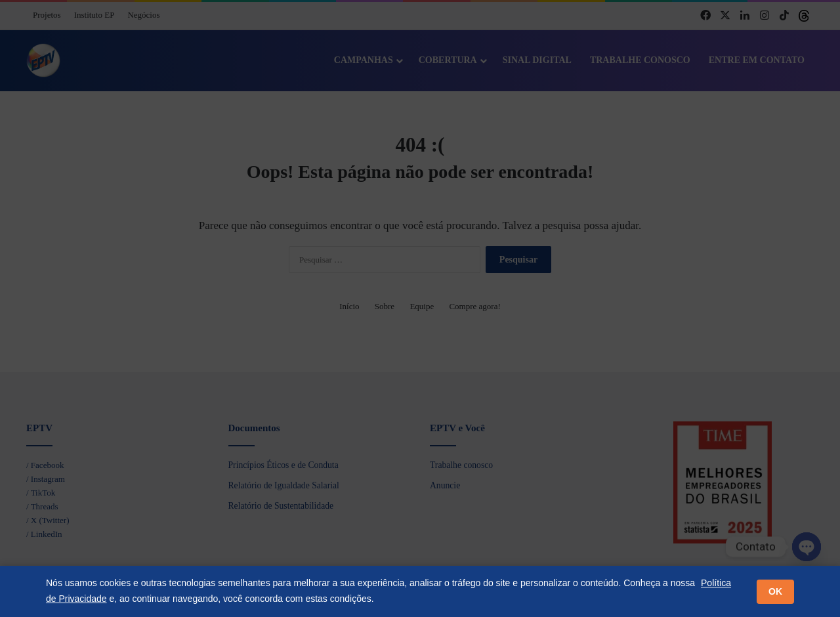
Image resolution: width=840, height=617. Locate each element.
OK (775, 591)
